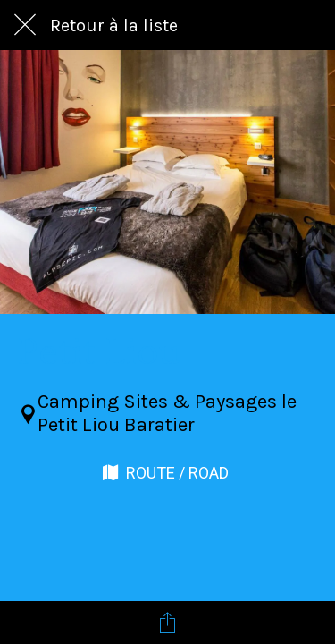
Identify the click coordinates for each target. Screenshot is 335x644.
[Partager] (168, 623)
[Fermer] (25, 25)
